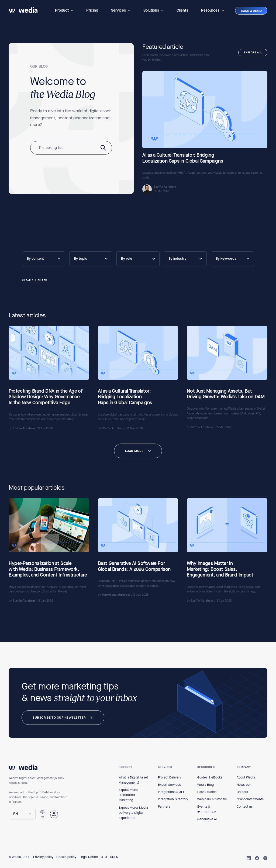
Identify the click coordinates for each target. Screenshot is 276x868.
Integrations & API (171, 792)
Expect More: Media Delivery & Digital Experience (133, 813)
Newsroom (244, 785)
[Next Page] (138, 451)
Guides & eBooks (210, 777)
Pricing (92, 10)
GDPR (114, 857)
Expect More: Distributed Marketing (128, 795)
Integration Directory (173, 799)
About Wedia (246, 777)
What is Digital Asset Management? (133, 780)
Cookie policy (66, 857)
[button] (64, 11)
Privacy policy (43, 857)
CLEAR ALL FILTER (35, 281)
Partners (164, 807)
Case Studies (207, 792)
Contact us (245, 807)
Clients (182, 10)
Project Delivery (170, 777)
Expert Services (169, 785)
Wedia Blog (206, 785)
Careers (242, 792)
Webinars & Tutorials (212, 799)
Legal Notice (89, 857)
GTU (104, 857)
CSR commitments (250, 799)
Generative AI (207, 819)
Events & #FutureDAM (207, 809)
